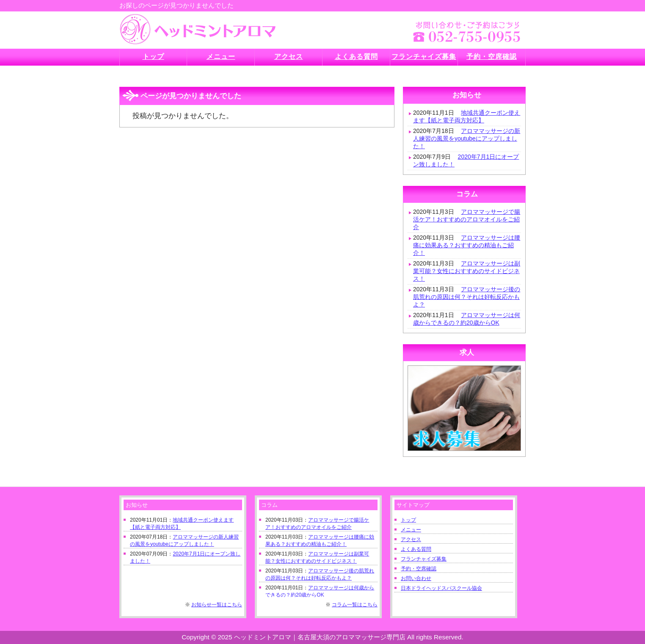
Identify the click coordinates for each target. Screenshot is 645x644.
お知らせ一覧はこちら (217, 605)
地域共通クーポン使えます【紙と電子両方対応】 (467, 116)
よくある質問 (416, 549)
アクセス (411, 539)
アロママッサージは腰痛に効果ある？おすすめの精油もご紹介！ (467, 245)
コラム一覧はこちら (355, 605)
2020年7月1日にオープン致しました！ (466, 160)
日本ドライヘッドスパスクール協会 (441, 588)
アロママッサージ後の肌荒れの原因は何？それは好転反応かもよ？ (467, 297)
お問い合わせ (416, 578)
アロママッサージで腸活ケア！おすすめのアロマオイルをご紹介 (467, 219)
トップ (408, 520)
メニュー (411, 530)
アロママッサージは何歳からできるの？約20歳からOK (467, 319)
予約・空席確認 (419, 569)
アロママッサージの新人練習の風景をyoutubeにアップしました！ (467, 138)
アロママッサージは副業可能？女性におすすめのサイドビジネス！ (467, 271)
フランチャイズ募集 (424, 559)
